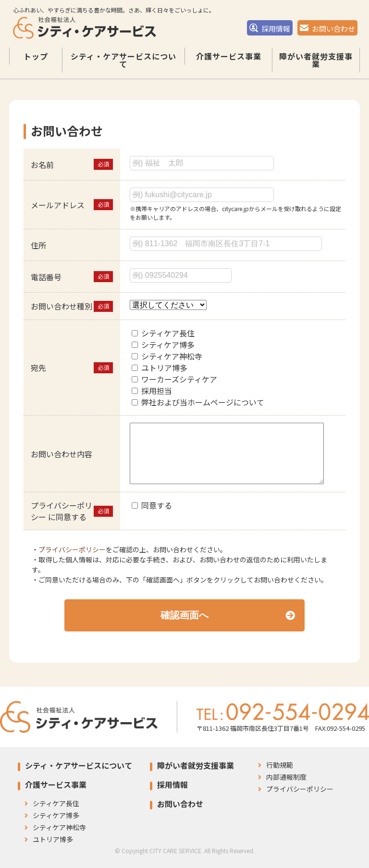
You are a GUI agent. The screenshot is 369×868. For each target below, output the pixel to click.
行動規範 (276, 765)
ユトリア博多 (164, 368)
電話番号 (46, 277)
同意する (157, 505)
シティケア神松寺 (172, 356)
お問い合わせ (327, 31)
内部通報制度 (282, 777)
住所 (38, 245)
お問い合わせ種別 (61, 306)
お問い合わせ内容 (61, 454)
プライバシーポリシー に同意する (61, 511)
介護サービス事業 (229, 63)
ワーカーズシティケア (179, 379)
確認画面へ (228, 615)
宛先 (38, 368)
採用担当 (157, 391)
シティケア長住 (168, 333)
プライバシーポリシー (72, 549)
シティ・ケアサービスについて (123, 67)
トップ (36, 63)
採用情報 (270, 31)
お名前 (42, 165)
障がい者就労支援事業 (316, 67)
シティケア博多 (168, 345)
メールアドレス (58, 205)
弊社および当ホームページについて (203, 402)
